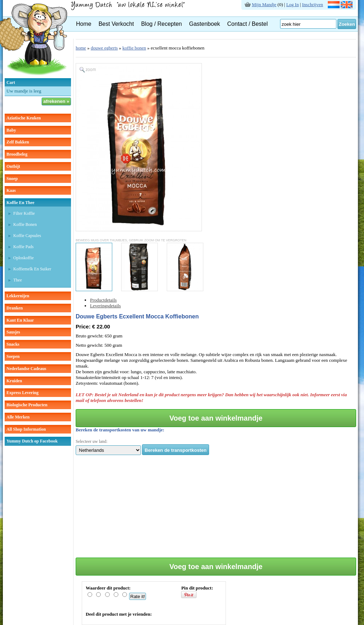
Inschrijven (312, 4)
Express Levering (22, 393)
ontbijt (13, 166)
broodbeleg (17, 154)
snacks (13, 344)
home (81, 48)
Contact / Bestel (248, 24)
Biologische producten (27, 405)
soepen (13, 356)
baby (11, 130)
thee (18, 280)
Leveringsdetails (105, 306)
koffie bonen (134, 48)
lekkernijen (18, 296)
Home (84, 24)
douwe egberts (104, 48)
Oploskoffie (23, 258)
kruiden (14, 381)
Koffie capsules (27, 236)
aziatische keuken (24, 118)
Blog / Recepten (161, 24)
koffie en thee (20, 203)
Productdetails (103, 300)
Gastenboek (204, 24)
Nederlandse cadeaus (26, 369)
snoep (12, 179)
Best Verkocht (116, 24)
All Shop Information (26, 429)
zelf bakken (18, 142)
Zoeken (347, 24)
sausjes (13, 332)
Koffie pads (23, 247)
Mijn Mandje (264, 4)
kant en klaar (20, 320)
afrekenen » (56, 101)
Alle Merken (18, 417)
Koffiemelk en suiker (32, 269)
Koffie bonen (25, 224)
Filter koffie (24, 213)
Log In (292, 4)
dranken (15, 308)
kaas (11, 190)
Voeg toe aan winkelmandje (216, 418)
